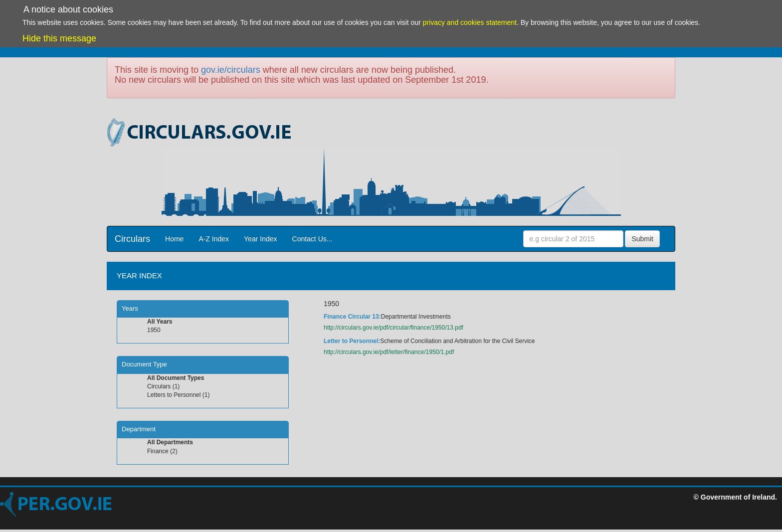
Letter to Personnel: (352, 341)
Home (174, 239)
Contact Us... (312, 239)
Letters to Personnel (174, 395)
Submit (642, 239)
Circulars (132, 239)
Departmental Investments (416, 317)
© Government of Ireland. (735, 497)
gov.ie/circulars (231, 70)
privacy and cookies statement (470, 22)
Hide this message (59, 38)
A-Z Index (214, 239)
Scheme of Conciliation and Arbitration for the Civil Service (457, 341)
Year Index (260, 239)
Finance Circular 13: (352, 317)
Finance (158, 451)
